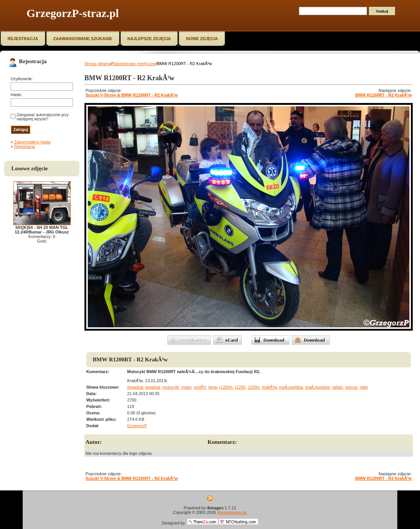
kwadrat (153, 387)
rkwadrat (135, 387)
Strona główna (98, 64)
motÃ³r (200, 387)
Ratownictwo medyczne (134, 64)
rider (364, 387)
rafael (338, 387)
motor (186, 387)
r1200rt (226, 387)
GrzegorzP (137, 426)
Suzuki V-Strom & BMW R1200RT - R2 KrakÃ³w (132, 95)
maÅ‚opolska (291, 387)
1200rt (254, 387)
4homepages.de (232, 512)
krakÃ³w (269, 387)
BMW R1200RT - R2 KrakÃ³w (383, 95)
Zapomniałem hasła (32, 142)
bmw (213, 387)
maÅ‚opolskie (317, 387)
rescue (351, 387)
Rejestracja (24, 146)
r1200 (240, 387)
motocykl (170, 387)
